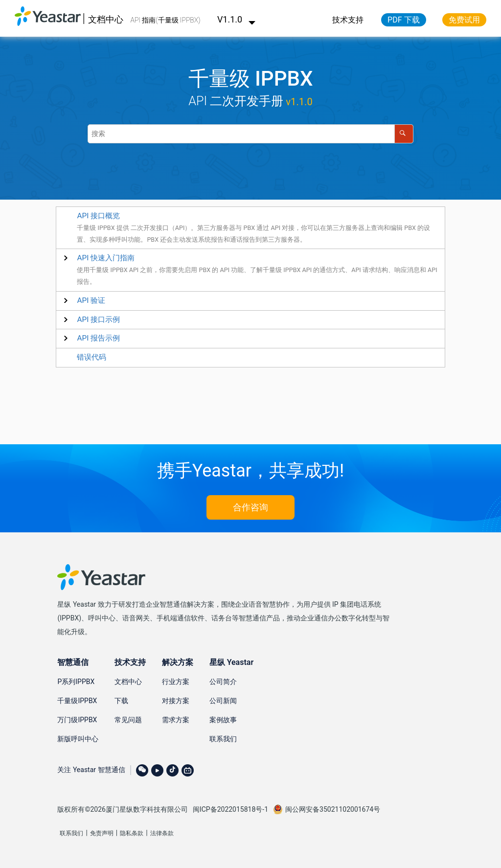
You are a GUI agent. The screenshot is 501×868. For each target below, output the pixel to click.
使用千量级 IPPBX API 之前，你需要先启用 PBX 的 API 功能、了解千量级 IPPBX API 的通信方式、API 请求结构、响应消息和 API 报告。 (257, 276)
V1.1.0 (237, 19)
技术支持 (348, 20)
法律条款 (162, 833)
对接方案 (176, 701)
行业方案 (176, 682)
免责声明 (102, 833)
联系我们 (223, 739)
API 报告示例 (98, 338)
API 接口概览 (98, 216)
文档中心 (106, 19)
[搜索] (404, 134)
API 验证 (91, 300)
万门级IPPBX (77, 720)
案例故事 (223, 720)
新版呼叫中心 (78, 739)
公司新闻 (223, 701)
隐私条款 (132, 833)
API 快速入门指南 (106, 258)
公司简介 (223, 682)
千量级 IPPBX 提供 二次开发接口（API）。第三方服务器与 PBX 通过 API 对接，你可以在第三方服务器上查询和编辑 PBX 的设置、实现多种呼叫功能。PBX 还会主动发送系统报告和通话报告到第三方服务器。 (253, 234)
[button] (106, 258)
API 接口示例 (98, 320)
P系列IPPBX (76, 682)
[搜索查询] (250, 134)
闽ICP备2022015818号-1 (230, 809)
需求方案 (176, 720)
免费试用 (464, 20)
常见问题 (128, 720)
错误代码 (91, 357)
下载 (121, 701)
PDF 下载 (403, 20)
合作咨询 (250, 507)
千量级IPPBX (77, 701)
